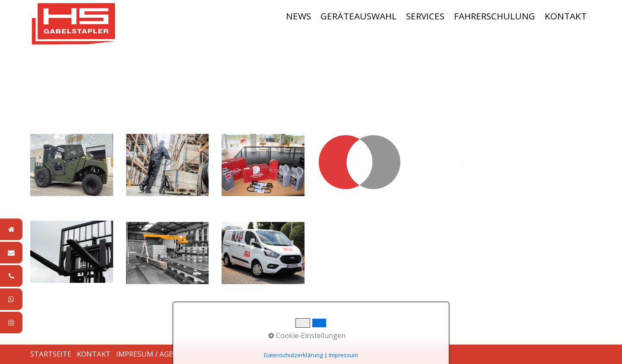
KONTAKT (566, 16)
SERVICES (425, 16)
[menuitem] (299, 16)
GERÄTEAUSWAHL (359, 16)
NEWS (298, 16)
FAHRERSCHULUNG (495, 16)
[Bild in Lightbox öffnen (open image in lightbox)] (455, 165)
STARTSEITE (51, 354)
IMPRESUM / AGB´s (148, 354)
